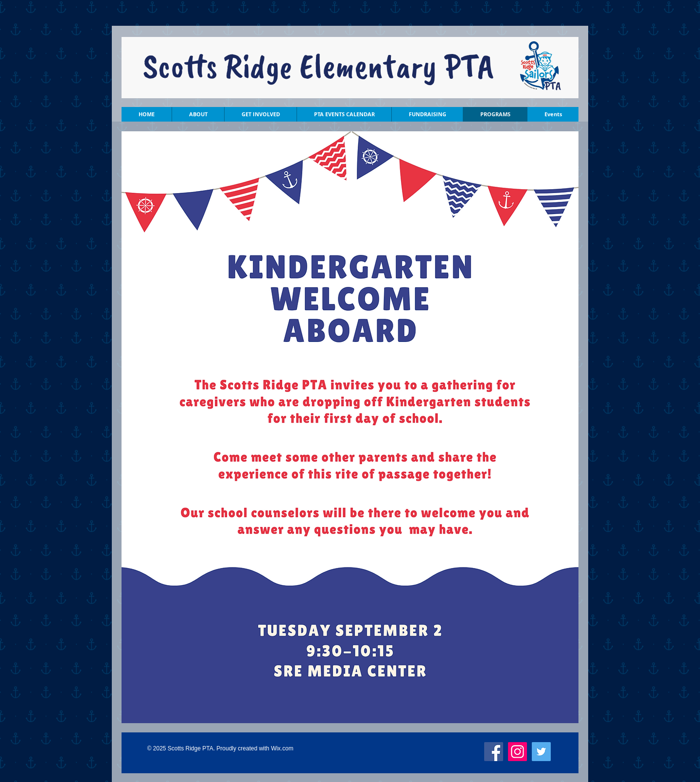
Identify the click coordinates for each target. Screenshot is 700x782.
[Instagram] (517, 752)
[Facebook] (494, 752)
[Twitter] (541, 752)
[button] (198, 114)
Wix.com (282, 748)
